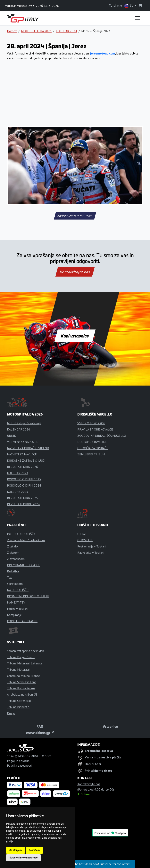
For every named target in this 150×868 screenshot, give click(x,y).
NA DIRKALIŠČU (18, 590)
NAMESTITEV (16, 602)
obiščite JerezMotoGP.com (75, 216)
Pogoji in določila (18, 761)
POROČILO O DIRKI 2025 (24, 479)
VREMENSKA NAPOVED (23, 442)
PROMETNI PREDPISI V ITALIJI (28, 596)
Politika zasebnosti (20, 765)
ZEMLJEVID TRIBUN (91, 454)
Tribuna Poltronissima (21, 688)
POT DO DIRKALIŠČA (21, 534)
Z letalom (14, 546)
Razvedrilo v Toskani (91, 553)
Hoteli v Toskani (18, 609)
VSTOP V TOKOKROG (91, 423)
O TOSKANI (85, 540)
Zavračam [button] (34, 850)
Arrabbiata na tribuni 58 (22, 694)
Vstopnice (110, 726)
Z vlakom (13, 553)
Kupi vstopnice (75, 336)
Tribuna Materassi (19, 669)
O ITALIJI (83, 534)
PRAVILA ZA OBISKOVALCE (95, 429)
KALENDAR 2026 (19, 429)
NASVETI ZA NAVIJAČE (22, 454)
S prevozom (15, 584)
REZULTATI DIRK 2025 (22, 498)
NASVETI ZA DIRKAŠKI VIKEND (28, 448)
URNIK (12, 436)
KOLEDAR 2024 (66, 31)
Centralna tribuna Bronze (23, 676)
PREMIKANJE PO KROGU (24, 565)
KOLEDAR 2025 (18, 492)
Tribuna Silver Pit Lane (22, 682)
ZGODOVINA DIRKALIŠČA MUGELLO (102, 436)
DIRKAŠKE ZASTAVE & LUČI (26, 460)
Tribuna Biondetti (18, 707)
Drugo (11, 713)
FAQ (40, 726)
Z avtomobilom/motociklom (26, 540)
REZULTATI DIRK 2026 (22, 467)
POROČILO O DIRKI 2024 (24, 485)
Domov (12, 31)
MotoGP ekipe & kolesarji (24, 423)
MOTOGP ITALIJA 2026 (36, 31)
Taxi (10, 577)
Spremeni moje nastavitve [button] (23, 858)
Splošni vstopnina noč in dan (25, 651)
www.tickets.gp (40, 733)
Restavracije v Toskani (92, 546)
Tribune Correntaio (19, 701)
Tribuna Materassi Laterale (25, 663)
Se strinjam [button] (16, 850)
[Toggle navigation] (137, 18)
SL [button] (129, 6)
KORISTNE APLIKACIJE (22, 621)
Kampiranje (14, 615)
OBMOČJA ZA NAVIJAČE (93, 448)
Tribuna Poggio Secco (21, 657)
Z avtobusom (16, 559)
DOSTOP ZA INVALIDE (92, 442)
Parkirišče (13, 571)
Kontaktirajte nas (75, 272)
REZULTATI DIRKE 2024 (23, 504)
